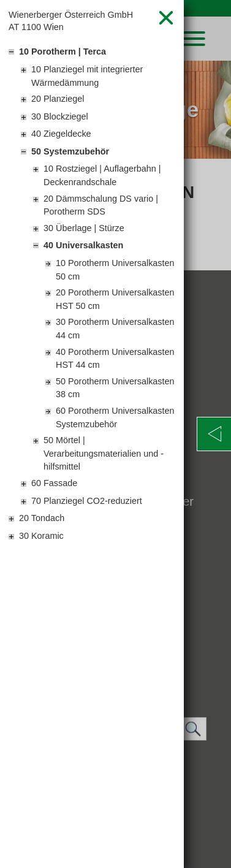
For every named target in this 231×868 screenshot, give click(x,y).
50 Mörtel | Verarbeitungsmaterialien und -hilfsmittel (104, 453)
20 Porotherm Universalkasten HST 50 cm (115, 299)
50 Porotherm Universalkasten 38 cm (115, 388)
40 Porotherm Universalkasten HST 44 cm (115, 359)
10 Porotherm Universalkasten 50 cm (115, 270)
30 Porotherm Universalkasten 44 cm (115, 329)
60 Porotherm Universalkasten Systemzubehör (115, 417)
